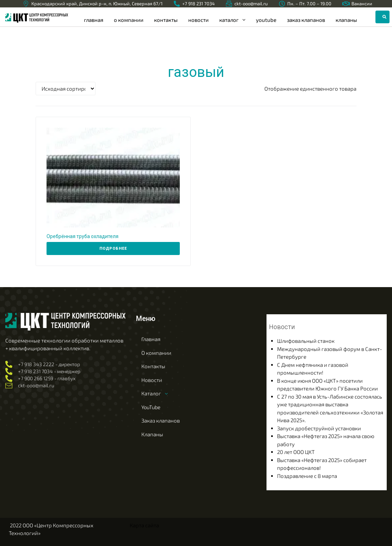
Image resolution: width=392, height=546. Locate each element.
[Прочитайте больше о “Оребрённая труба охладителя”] (113, 249)
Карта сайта (144, 525)
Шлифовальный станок (306, 341)
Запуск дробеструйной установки (319, 428)
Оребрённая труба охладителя (82, 236)
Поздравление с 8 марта (307, 476)
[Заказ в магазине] (66, 89)
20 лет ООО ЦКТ (296, 452)
